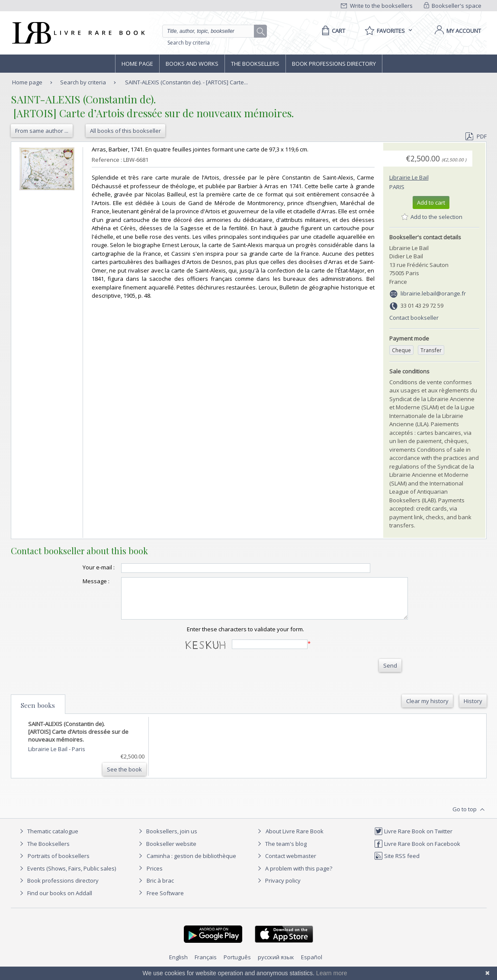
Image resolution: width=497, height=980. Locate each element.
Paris (397, 187)
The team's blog (281, 851)
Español (312, 965)
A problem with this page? (294, 876)
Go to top (470, 817)
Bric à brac (160, 888)
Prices (155, 876)
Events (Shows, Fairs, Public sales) (67, 876)
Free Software (165, 901)
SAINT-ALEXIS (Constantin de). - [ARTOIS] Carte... (186, 82)
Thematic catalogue (48, 839)
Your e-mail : (81, 567)
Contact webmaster (286, 864)
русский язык (276, 965)
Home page (137, 64)
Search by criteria (189, 43)
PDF (476, 136)
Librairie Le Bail (409, 177)
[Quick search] (212, 31)
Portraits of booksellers (59, 864)
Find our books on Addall (55, 901)
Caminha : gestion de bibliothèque (191, 864)
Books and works (192, 64)
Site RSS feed (397, 864)
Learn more (332, 973)
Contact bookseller (414, 318)
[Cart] (332, 31)
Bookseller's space (453, 6)
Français (206, 965)
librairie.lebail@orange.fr (433, 293)
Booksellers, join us (167, 839)
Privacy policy (278, 888)
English (178, 965)
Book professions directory (334, 64)
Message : (79, 581)
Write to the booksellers (377, 6)
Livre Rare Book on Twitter (413, 839)
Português (237, 965)
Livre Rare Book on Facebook (417, 851)
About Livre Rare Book (295, 839)
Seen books (38, 713)
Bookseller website (166, 851)
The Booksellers (255, 64)
